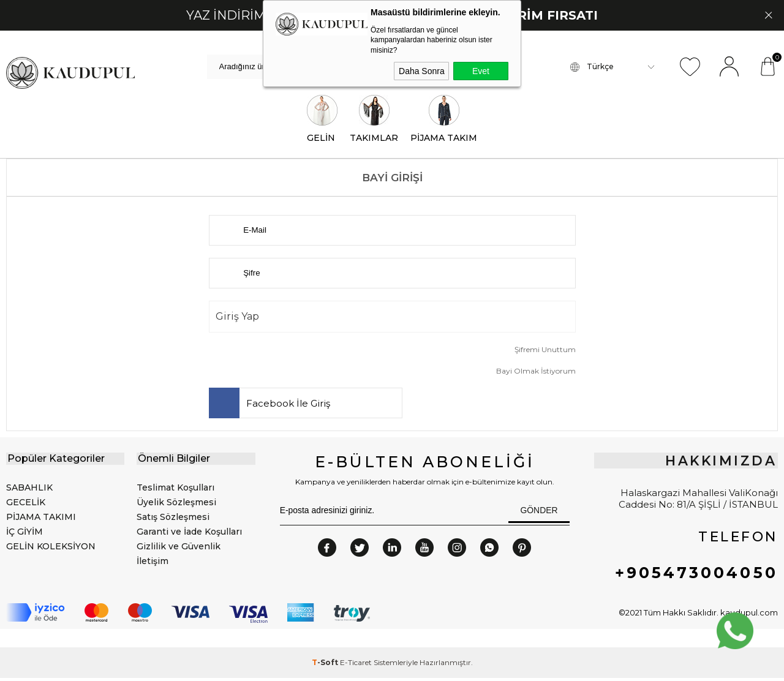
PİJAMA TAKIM (444, 122)
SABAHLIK (29, 490)
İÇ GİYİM (24, 534)
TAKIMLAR (374, 122)
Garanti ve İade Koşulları (189, 534)
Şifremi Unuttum (545, 352)
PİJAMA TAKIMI (41, 519)
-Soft (326, 665)
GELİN (322, 122)
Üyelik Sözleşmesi (176, 505)
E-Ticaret (356, 665)
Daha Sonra (422, 71)
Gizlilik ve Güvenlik (179, 549)
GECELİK (26, 505)
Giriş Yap (237, 319)
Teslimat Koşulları (175, 490)
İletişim (153, 563)
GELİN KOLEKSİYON (51, 549)
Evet (481, 71)
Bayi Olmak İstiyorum (536, 373)
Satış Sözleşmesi (173, 519)
